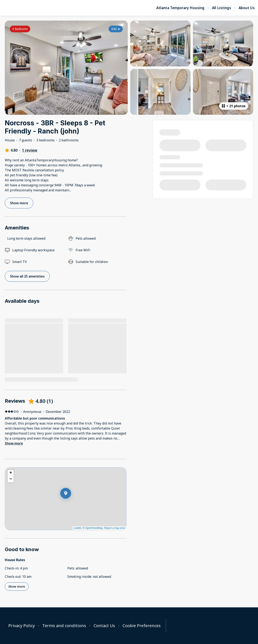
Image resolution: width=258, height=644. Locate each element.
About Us (247, 8)
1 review (30, 150)
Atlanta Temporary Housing (180, 8)
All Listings (222, 8)
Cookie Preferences (142, 626)
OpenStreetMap (94, 528)
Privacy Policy (22, 626)
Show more (14, 443)
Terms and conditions (64, 626)
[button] (71, 504)
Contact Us (104, 626)
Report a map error (115, 528)
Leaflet (77, 528)
